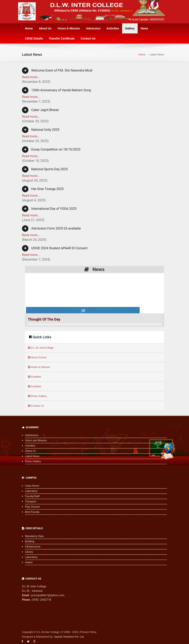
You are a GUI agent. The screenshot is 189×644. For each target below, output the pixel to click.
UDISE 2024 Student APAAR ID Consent (55, 248)
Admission (93, 28)
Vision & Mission (69, 28)
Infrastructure (33, 547)
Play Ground (32, 507)
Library (29, 552)
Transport (31, 501)
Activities (113, 28)
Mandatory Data (34, 536)
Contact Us (88, 38)
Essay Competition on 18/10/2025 (51, 150)
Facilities (35, 377)
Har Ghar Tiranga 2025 (43, 189)
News (144, 28)
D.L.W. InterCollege (41, 348)
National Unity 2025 (41, 130)
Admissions (32, 435)
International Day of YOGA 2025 (49, 209)
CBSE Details (34, 38)
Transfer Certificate (62, 38)
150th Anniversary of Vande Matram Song (56, 90)
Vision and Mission (36, 440)
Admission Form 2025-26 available (51, 229)
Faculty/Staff (32, 496)
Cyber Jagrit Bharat (40, 110)
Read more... (31, 77)
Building (30, 541)
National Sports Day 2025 (45, 169)
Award (29, 562)
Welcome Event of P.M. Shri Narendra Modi (57, 71)
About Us (45, 28)
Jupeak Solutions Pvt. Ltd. (69, 637)
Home (29, 28)
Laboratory (31, 491)
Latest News (32, 456)
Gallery (130, 28)
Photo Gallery (37, 396)
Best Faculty (32, 512)
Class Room (32, 486)
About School (37, 357)
